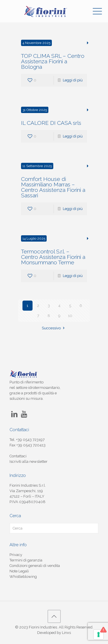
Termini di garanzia (26, 560)
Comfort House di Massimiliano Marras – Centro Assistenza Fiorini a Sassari (53, 187)
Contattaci (18, 456)
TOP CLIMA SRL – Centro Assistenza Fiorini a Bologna (53, 61)
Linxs (66, 633)
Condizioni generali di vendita (35, 566)
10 (70, 316)
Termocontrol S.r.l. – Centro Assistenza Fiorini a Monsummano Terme (53, 257)
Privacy (16, 555)
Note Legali (19, 571)
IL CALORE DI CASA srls (51, 123)
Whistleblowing (23, 577)
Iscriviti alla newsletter (29, 461)
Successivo (54, 328)
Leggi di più (73, 80)
